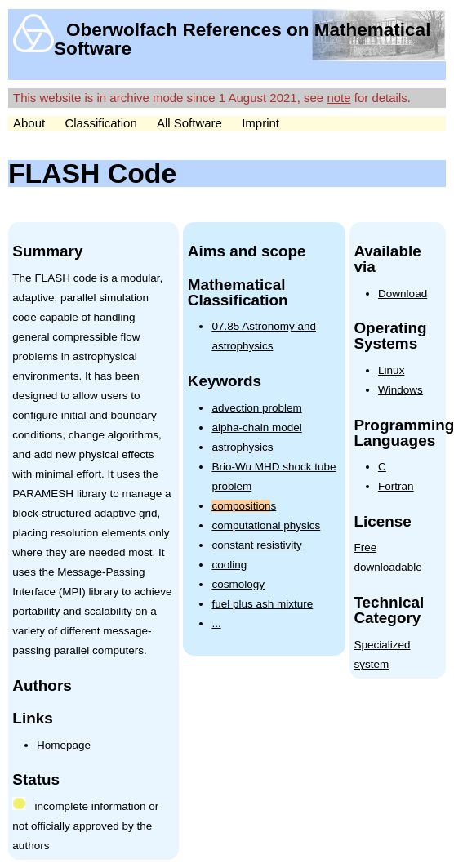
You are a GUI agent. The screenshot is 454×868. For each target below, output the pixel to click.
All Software (189, 123)
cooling (229, 565)
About (29, 123)
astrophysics (242, 447)
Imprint (260, 123)
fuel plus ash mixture (262, 604)
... (216, 623)
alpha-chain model (256, 427)
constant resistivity (256, 545)
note (338, 98)
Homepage (64, 745)
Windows (401, 390)
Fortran (396, 486)
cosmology (238, 584)
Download (403, 294)
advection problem (256, 408)
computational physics (266, 525)
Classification (100, 123)
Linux (391, 370)
